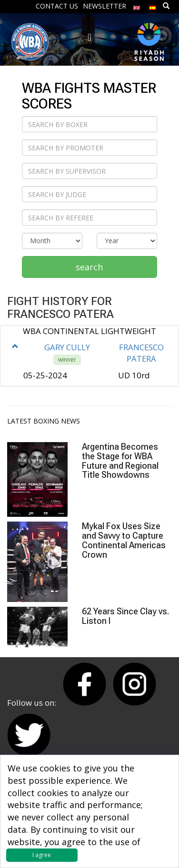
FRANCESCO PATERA (141, 353)
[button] (15, 346)
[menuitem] (137, 5)
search (89, 267)
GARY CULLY (67, 347)
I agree (42, 855)
